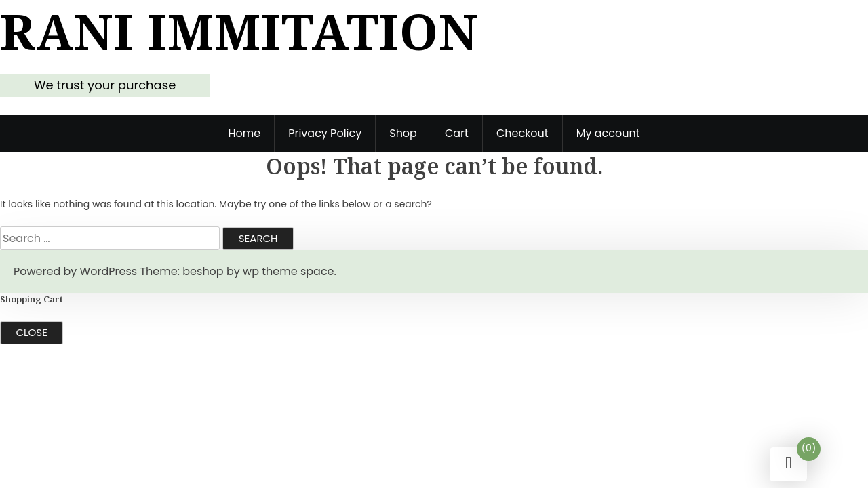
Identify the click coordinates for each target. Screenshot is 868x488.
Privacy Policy (325, 133)
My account (608, 133)
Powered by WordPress (75, 271)
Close (32, 332)
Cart (457, 133)
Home (244, 133)
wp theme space (288, 271)
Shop (403, 133)
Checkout (522, 133)
